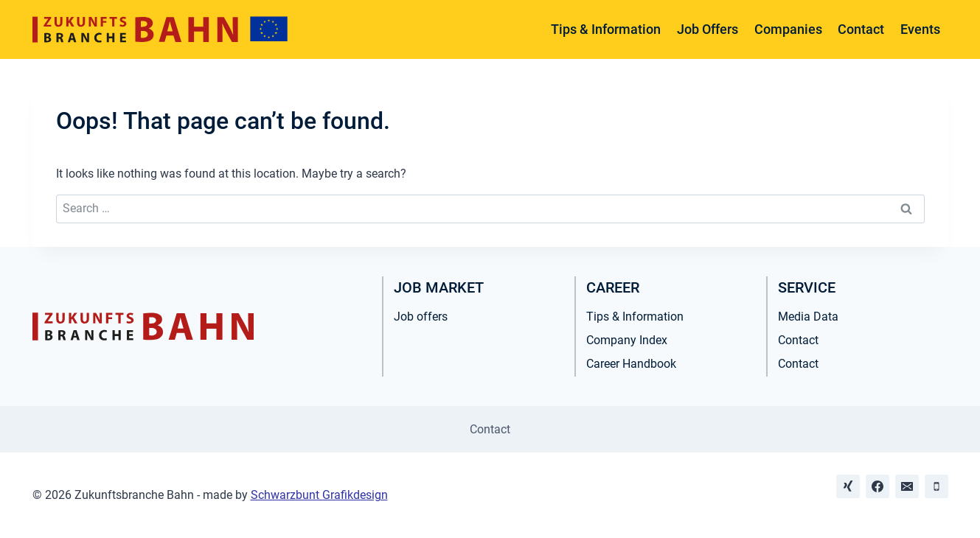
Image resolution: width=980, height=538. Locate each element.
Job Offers (708, 29)
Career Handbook (631, 364)
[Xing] (848, 486)
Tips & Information (606, 29)
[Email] (907, 486)
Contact (861, 29)
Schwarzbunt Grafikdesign (319, 495)
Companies (788, 29)
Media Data (808, 317)
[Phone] (936, 486)
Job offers (421, 317)
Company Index (627, 340)
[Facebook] (878, 486)
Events (920, 29)
